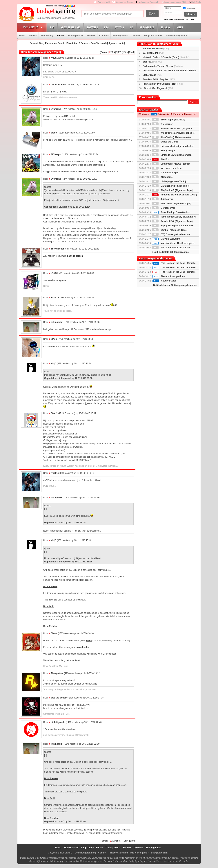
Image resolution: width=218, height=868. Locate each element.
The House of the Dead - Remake (178, 263)
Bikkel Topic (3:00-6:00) (169, 120)
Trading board (113, 848)
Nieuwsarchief (71, 848)
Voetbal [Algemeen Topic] (170, 230)
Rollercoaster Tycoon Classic (163, 66)
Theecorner (162, 124)
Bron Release (50, 587)
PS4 (107, 27)
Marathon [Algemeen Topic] (171, 186)
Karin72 (55, 298)
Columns (104, 36)
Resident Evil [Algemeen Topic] (173, 221)
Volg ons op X (103, 2)
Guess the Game (165, 142)
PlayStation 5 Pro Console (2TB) (163, 84)
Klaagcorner (163, 177)
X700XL (55, 273)
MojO (54, 363)
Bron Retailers (51, 626)
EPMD (54, 339)
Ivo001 (54, 58)
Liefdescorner (164, 208)
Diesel (54, 633)
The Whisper (57, 249)
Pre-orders (147, 27)
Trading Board (75, 36)
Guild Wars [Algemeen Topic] (171, 204)
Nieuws (33, 36)
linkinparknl (57, 322)
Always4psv (57, 673)
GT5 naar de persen (72, 256)
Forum (60, 36)
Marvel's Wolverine (156, 49)
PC (132, 27)
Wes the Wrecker (60, 698)
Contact (136, 36)
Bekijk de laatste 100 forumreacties (170, 252)
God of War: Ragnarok (159, 88)
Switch (120, 27)
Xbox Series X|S (71, 27)
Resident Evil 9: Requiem (159, 79)
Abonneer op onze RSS (176, 2)
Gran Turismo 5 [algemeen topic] (108, 43)
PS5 (53, 27)
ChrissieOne (57, 85)
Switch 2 (93, 27)
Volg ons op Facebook (149, 2)
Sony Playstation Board (52, 43)
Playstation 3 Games (77, 43)
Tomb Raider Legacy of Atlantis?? (174, 217)
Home (22, 36)
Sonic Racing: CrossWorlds (171, 212)
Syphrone (56, 109)
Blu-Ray (166, 27)
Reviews (91, 36)
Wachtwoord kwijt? (182, 19)
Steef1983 (56, 413)
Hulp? (193, 19)
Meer (180, 27)
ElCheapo (56, 154)
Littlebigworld (58, 722)
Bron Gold (49, 606)
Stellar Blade (153, 75)
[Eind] (131, 52)
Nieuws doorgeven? (176, 36)
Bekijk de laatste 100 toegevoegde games (175, 285)
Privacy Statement (118, 853)
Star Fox (152, 62)
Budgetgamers (120, 36)
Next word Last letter (167, 168)
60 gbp (90, 641)
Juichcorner (163, 199)
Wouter (55, 133)
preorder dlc (82, 647)
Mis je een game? (153, 36)
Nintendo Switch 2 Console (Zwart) (166, 57)
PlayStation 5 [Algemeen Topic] (173, 190)
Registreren (169, 19)
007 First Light (153, 53)
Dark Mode (196, 2)
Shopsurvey (47, 36)
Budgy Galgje (163, 151)
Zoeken (193, 102)
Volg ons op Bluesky (125, 2)
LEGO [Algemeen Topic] (169, 181)
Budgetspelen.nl (160, 853)
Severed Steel (169, 281)
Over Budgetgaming (85, 853)
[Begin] (104, 52)
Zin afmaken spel (165, 173)
